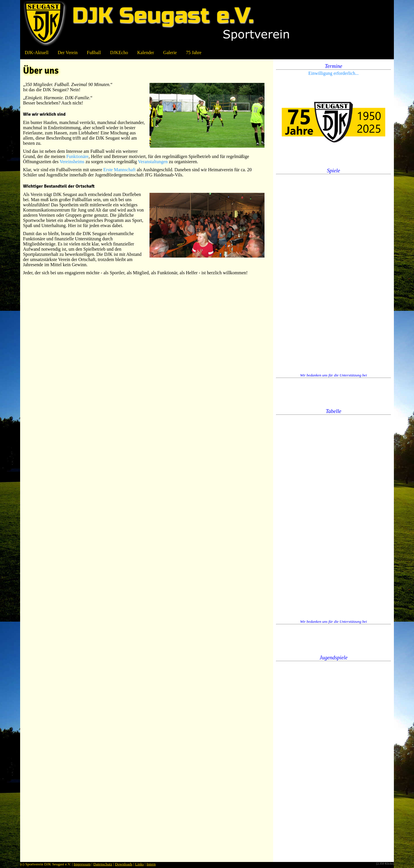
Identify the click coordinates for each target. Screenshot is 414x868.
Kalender (146, 53)
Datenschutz (103, 864)
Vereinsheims (72, 162)
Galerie (170, 53)
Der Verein (68, 53)
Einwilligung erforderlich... (333, 73)
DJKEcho (119, 53)
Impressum (82, 864)
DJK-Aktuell (37, 53)
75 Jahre (194, 53)
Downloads (124, 864)
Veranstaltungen (153, 162)
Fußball (94, 53)
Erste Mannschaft (119, 170)
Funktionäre (77, 156)
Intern (151, 864)
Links (139, 864)
